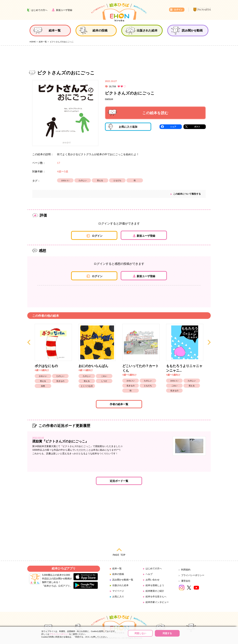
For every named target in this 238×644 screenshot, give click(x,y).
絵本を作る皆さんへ (156, 596)
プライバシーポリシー (193, 575)
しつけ (104, 381)
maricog (109, 99)
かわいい (65, 180)
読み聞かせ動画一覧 (123, 580)
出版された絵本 (120, 585)
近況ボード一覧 (119, 481)
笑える (100, 180)
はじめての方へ (154, 568)
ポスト (197, 127)
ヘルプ (149, 574)
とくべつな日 (87, 386)
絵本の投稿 (118, 574)
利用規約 (186, 570)
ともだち (117, 180)
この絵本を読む (138, 113)
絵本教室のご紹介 (155, 591)
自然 (43, 386)
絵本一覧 (43, 42)
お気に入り (118, 596)
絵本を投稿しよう (155, 585)
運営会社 (186, 581)
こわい (104, 376)
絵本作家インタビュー (157, 602)
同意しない (140, 633)
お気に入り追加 (123, 127)
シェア (173, 127)
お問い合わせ (153, 580)
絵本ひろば (119, 12)
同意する (167, 633)
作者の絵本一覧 (119, 404)
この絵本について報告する (187, 194)
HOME (33, 42)
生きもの (60, 381)
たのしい (83, 180)
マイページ (118, 591)
